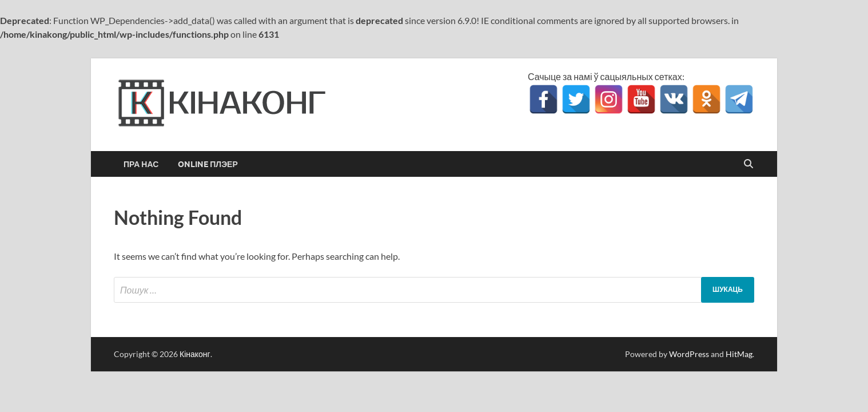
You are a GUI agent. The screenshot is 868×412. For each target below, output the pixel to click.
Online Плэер (208, 164)
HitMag (739, 354)
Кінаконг (195, 354)
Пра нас (141, 164)
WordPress (689, 354)
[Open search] (748, 164)
